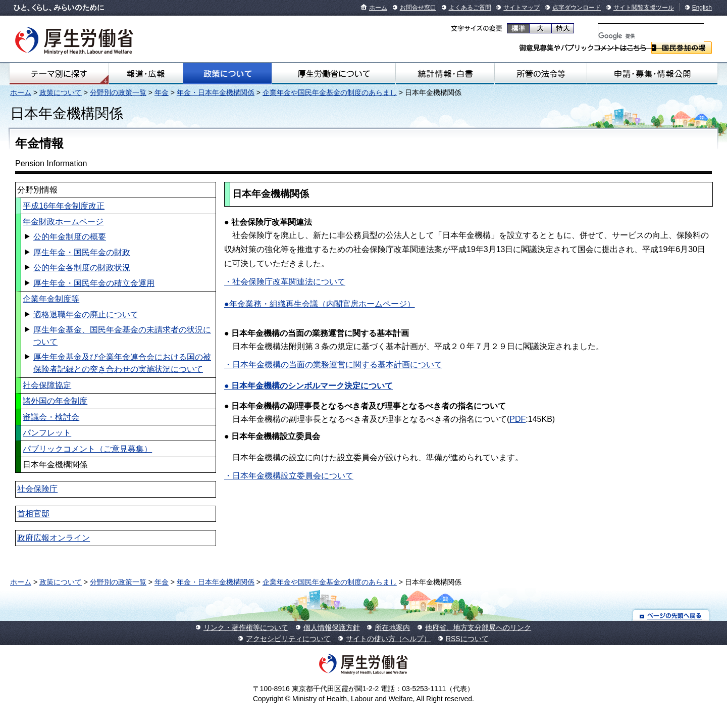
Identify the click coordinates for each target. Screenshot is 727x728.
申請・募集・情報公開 (652, 74)
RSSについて (467, 639)
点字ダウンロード (577, 8)
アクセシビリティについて (288, 639)
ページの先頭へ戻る (671, 615)
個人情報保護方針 (332, 627)
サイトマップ (522, 8)
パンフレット (47, 433)
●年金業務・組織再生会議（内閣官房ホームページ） (320, 304)
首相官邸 (33, 514)
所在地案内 (392, 627)
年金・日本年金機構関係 (216, 92)
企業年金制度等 (51, 299)
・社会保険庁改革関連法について (285, 282)
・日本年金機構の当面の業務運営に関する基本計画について (333, 365)
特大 (563, 28)
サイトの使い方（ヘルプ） (388, 639)
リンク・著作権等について (246, 627)
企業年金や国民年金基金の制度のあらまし (330, 92)
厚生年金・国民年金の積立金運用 (94, 283)
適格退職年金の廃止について (86, 314)
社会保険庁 (37, 489)
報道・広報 (146, 74)
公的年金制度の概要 (70, 237)
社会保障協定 (47, 385)
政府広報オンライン (54, 538)
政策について (227, 74)
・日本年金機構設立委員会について (289, 476)
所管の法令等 (540, 74)
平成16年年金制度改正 (64, 206)
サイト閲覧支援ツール (644, 8)
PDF (517, 419)
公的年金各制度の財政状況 (82, 268)
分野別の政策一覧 (118, 92)
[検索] (651, 36)
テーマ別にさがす (59, 74)
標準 (518, 28)
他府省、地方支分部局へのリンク (478, 627)
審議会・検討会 (51, 417)
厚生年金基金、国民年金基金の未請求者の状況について (122, 336)
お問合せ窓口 (418, 8)
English (702, 8)
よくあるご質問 (470, 8)
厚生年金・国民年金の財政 (82, 252)
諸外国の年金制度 (55, 401)
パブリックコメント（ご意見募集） (87, 449)
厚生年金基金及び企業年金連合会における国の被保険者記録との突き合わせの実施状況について (122, 363)
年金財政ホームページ (63, 222)
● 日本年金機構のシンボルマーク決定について (308, 386)
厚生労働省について (334, 74)
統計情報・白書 (445, 74)
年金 (162, 92)
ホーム (378, 8)
